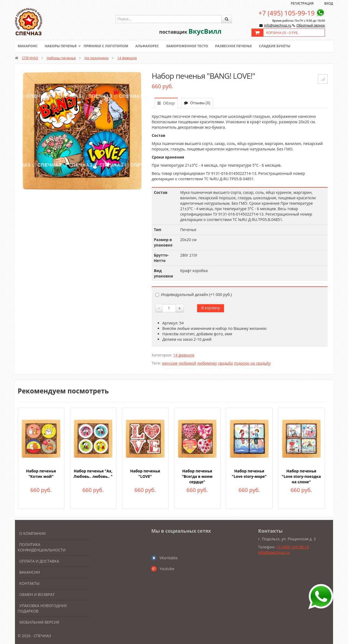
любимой (187, 363)
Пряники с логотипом (108, 46)
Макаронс (28, 46)
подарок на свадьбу (252, 363)
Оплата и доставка (39, 561)
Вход (329, 3)
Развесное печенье (240, 46)
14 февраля (127, 58)
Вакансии (30, 572)
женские (170, 363)
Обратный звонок (311, 25)
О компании (32, 533)
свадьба (226, 363)
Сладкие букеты (282, 46)
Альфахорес (151, 46)
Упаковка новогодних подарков (42, 608)
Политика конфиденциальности (42, 547)
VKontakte (168, 558)
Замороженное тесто (192, 46)
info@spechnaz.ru (278, 25)
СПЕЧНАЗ (30, 58)
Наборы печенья (62, 46)
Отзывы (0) (197, 103)
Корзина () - (282, 33)
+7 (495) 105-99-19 (287, 13)
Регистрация (302, 3)
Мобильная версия (39, 622)
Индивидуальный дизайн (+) (194, 294)
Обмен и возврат (37, 594)
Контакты (29, 583)
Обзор (166, 103)
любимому (207, 363)
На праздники (97, 58)
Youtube (167, 569)
